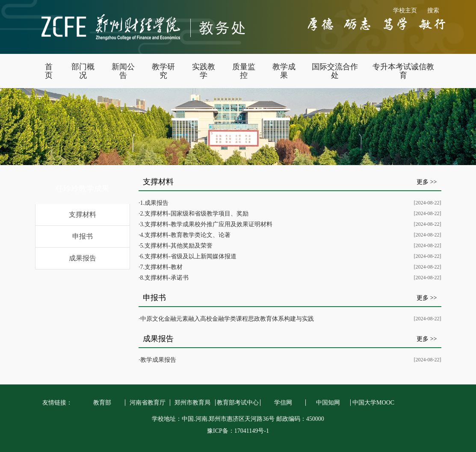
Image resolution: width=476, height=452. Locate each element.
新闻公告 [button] (123, 71)
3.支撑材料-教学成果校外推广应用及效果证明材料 (206, 224)
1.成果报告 (155, 203)
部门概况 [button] (83, 71)
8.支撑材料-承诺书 (164, 278)
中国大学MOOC (373, 403)
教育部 (102, 403)
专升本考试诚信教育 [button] (403, 71)
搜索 (433, 10)
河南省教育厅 (148, 403)
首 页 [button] (49, 71)
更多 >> (427, 182)
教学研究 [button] (163, 71)
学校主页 (405, 10)
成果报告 (83, 258)
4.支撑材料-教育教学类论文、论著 (185, 235)
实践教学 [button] (204, 71)
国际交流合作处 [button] (335, 71)
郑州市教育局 (192, 403)
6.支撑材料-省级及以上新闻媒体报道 (188, 256)
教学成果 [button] (284, 71)
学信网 (283, 403)
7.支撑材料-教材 (161, 267)
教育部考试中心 (238, 403)
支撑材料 (83, 214)
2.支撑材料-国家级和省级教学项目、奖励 (194, 214)
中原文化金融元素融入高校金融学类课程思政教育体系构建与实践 (227, 319)
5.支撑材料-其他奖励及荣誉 (176, 246)
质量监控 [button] (244, 71)
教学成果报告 (158, 360)
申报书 (83, 236)
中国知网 (328, 403)
